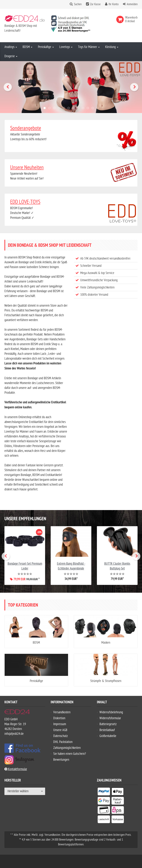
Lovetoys (66, 47)
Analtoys (11, 47)
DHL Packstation (63, 742)
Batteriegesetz (108, 724)
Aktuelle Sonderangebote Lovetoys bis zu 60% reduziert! (71, 133)
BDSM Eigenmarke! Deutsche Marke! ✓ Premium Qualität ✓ (71, 209)
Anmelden (132, 4)
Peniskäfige (46, 47)
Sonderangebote (26, 128)
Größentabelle (108, 736)
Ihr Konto (114, 4)
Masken (106, 643)
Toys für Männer (89, 47)
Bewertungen (61, 760)
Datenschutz (61, 736)
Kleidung (112, 47)
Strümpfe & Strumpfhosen (106, 681)
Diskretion (59, 718)
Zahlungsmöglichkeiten (67, 748)
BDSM (27, 47)
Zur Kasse (95, 4)
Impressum (60, 724)
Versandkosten (62, 712)
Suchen (78, 4)
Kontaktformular (16, 769)
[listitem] (104, 792)
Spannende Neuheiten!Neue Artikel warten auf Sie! (71, 172)
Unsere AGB (60, 730)
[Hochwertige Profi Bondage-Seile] (71, 87)
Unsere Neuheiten (27, 167)
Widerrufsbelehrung (111, 712)
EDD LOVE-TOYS (25, 202)
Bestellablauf (107, 730)
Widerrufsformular (110, 718)
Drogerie (11, 56)
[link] (121, 19)
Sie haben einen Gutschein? (70, 754)
